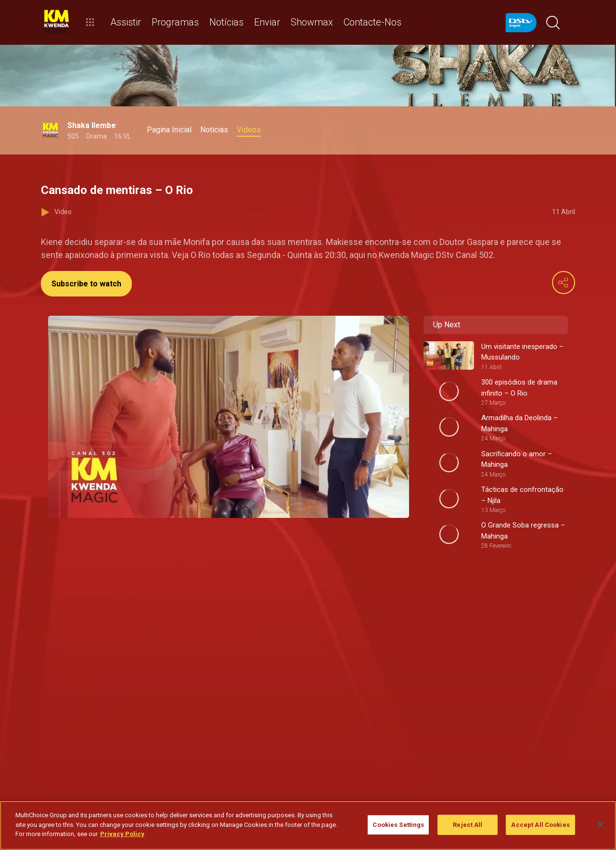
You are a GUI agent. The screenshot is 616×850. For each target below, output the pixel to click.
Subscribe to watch (86, 284)
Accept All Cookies (540, 825)
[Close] (601, 824)
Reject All (468, 825)
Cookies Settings (398, 825)
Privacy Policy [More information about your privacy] (122, 834)
